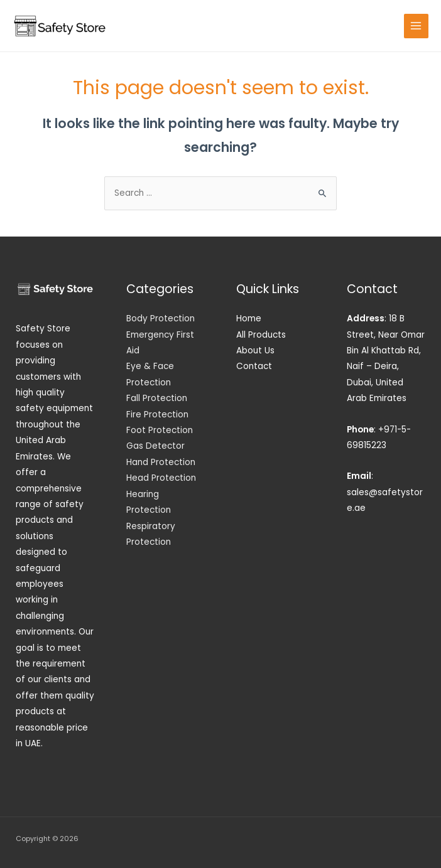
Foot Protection (160, 430)
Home (249, 319)
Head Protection (161, 478)
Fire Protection (157, 415)
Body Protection (161, 319)
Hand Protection (161, 462)
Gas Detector (155, 446)
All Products (261, 335)
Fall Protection (157, 398)
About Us (255, 351)
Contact (254, 366)
